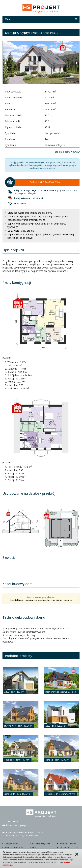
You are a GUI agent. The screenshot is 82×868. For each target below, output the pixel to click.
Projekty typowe (12, 844)
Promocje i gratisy (68, 844)
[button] (6, 63)
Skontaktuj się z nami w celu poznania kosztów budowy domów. (41, 600)
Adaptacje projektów (14, 847)
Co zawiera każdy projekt (21, 231)
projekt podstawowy (67, 152)
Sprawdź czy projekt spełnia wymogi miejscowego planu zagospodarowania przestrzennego (38, 218)
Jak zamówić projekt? (69, 847)
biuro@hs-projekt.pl (16, 825)
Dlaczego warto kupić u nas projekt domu (30, 213)
